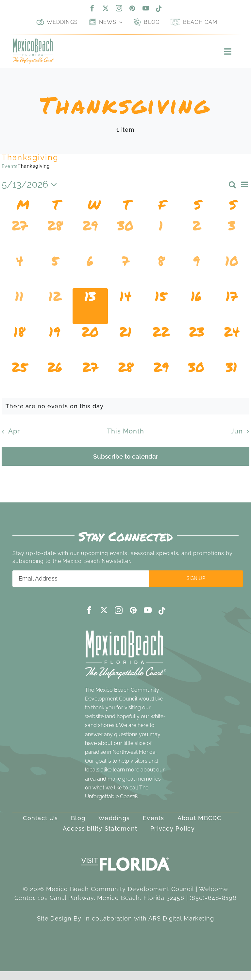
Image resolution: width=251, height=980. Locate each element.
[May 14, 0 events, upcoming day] (125, 306)
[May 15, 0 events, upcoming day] (161, 306)
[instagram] (119, 8)
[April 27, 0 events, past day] (19, 235)
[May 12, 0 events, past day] (55, 306)
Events (10, 166)
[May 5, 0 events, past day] (55, 271)
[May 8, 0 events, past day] (161, 271)
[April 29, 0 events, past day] (90, 235)
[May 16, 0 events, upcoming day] (196, 306)
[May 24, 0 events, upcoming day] (232, 342)
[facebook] (92, 8)
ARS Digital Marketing (181, 918)
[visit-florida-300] (125, 856)
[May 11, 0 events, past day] (19, 306)
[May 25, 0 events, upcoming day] (19, 377)
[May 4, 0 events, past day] (19, 271)
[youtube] (146, 8)
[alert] (125, 406)
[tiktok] (159, 9)
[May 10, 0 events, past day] (232, 271)
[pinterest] (133, 8)
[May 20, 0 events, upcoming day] (90, 342)
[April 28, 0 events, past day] (55, 235)
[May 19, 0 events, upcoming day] (55, 342)
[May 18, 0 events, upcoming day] (19, 342)
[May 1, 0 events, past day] (161, 235)
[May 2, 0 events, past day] (196, 235)
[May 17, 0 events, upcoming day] (232, 306)
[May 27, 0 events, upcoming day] (90, 377)
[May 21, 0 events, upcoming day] (125, 342)
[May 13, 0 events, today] (90, 306)
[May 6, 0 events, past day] (90, 271)
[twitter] (106, 8)
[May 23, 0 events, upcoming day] (196, 342)
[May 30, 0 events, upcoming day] (196, 377)
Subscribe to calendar (126, 456)
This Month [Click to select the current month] (125, 431)
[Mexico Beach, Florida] (33, 41)
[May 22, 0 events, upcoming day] (161, 342)
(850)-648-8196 (213, 898)
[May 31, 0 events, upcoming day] (232, 377)
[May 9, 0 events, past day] (196, 271)
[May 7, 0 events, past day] (125, 271)
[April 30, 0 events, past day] (125, 235)
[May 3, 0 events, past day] (232, 235)
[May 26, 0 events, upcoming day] (55, 377)
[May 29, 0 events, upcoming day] (161, 377)
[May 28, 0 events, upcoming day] (125, 377)
